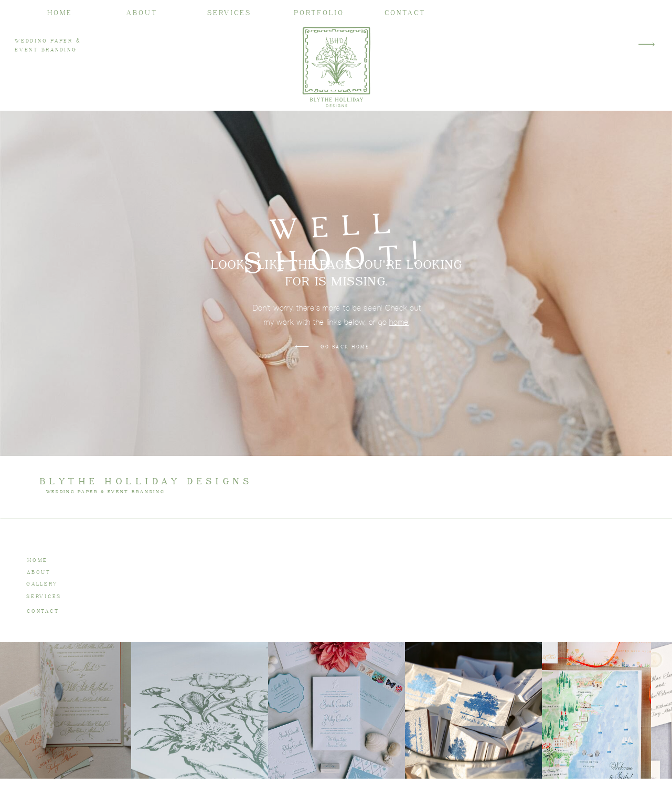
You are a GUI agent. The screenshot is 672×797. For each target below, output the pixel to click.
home (399, 322)
